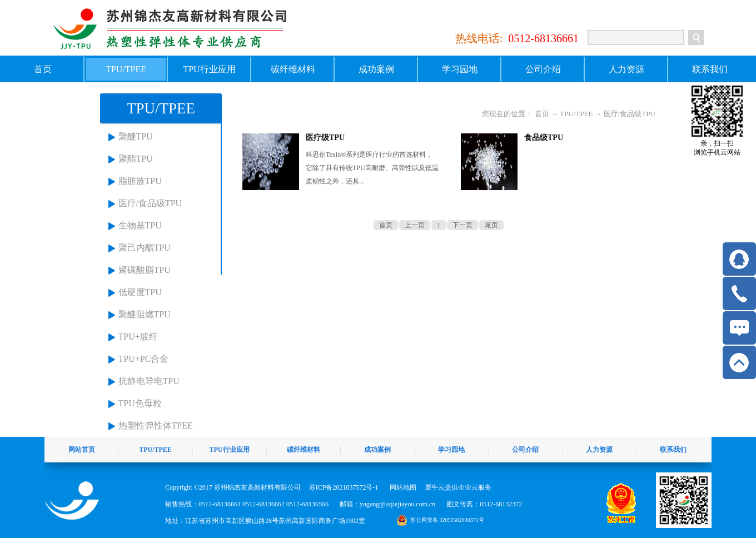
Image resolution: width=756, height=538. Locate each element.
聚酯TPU (136, 159)
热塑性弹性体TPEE (156, 425)
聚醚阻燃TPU (145, 314)
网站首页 (82, 450)
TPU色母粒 (140, 403)
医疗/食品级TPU (150, 203)
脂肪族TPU (140, 181)
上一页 (415, 225)
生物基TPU (140, 225)
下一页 (462, 225)
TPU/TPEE (576, 114)
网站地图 (401, 487)
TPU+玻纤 (138, 337)
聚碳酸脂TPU (145, 270)
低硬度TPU (140, 292)
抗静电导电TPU (149, 381)
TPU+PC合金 (144, 359)
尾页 (491, 225)
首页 (43, 69)
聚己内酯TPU (145, 248)
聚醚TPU (136, 136)
